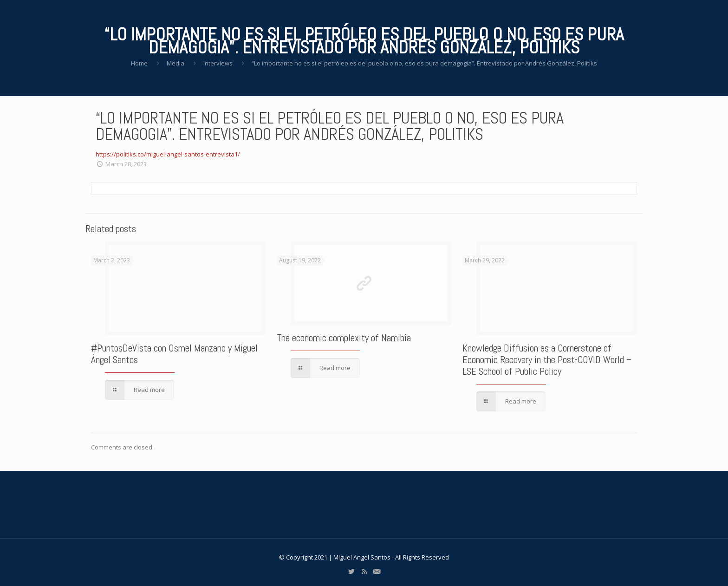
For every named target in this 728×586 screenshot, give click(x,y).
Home (139, 63)
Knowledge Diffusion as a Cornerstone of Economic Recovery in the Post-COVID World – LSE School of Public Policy (547, 360)
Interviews (218, 63)
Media (175, 63)
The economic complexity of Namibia (344, 338)
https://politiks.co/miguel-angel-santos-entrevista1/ (168, 154)
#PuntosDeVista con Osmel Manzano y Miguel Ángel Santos (174, 354)
